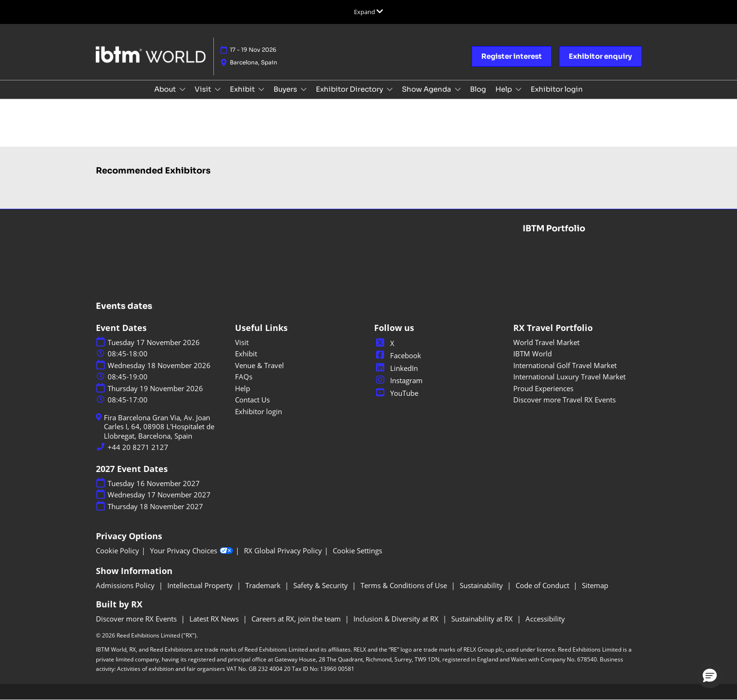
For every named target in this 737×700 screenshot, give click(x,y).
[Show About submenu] (182, 89)
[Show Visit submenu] (218, 89)
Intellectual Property (201, 585)
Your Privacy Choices (192, 551)
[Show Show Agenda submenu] (458, 89)
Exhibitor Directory (350, 89)
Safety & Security (321, 585)
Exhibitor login (557, 89)
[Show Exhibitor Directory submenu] (390, 89)
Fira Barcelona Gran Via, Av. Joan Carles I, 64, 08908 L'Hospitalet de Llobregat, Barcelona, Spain (159, 427)
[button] (512, 56)
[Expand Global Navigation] (368, 12)
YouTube (396, 393)
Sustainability (482, 585)
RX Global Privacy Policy (283, 551)
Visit (204, 89)
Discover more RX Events (137, 619)
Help (504, 89)
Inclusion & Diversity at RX (397, 619)
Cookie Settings (357, 551)
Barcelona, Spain (254, 62)
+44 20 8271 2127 (138, 447)
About (166, 89)
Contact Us (252, 400)
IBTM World (533, 354)
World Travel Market (546, 342)
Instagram (398, 380)
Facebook (398, 355)
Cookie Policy (118, 551)
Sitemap (595, 585)
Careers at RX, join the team (297, 619)
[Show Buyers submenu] (304, 89)
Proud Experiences (543, 388)
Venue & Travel (259, 365)
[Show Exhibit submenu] (261, 89)
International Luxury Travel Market (569, 377)
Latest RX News (215, 619)
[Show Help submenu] (518, 89)
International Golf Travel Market (565, 365)
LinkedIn (396, 368)
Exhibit (243, 89)
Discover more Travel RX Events (565, 400)
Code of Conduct (543, 585)
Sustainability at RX (483, 619)
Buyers (286, 89)
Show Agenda (427, 89)
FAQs (244, 377)
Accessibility (545, 619)
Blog (478, 89)
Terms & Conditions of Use (405, 585)
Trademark (264, 585)
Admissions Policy (126, 585)
